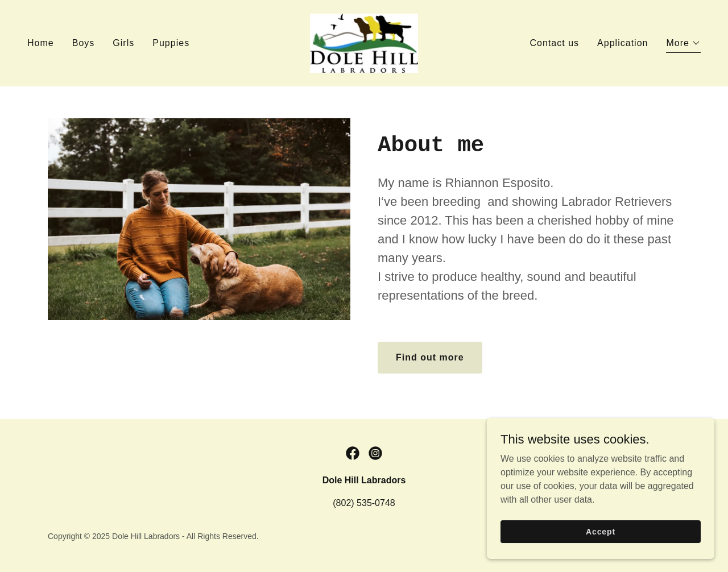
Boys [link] (84, 43)
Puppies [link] (171, 43)
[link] (364, 42)
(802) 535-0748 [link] (364, 503)
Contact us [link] (555, 43)
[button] (683, 45)
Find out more (430, 357)
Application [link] (622, 43)
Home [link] (41, 43)
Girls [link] (123, 43)
